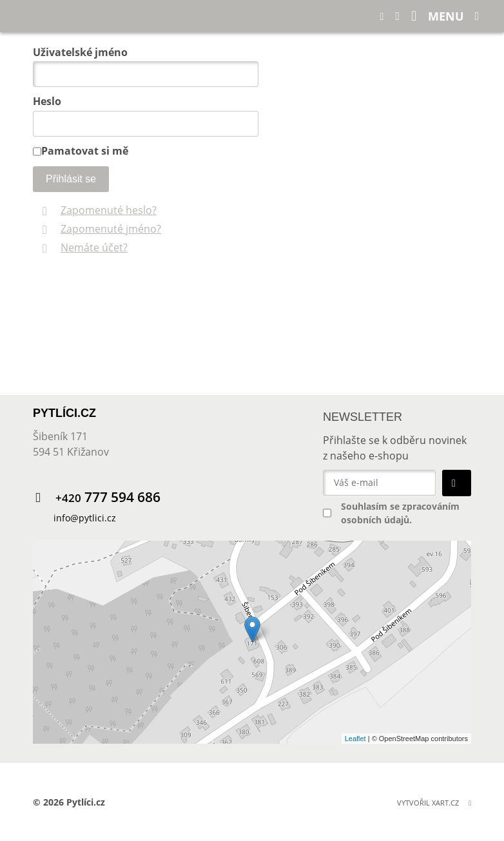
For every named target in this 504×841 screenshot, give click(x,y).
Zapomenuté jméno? (111, 229)
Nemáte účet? (94, 247)
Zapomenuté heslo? (109, 210)
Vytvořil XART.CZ (428, 803)
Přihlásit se (71, 179)
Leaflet (355, 739)
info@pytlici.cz (85, 518)
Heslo (47, 101)
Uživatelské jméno (80, 52)
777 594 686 (108, 497)
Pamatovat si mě (85, 151)
